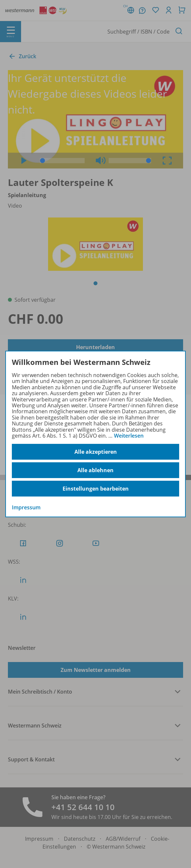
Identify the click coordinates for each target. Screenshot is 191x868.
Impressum (26, 507)
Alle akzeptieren (96, 452)
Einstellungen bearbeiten (96, 489)
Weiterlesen (129, 436)
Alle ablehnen (95, 470)
